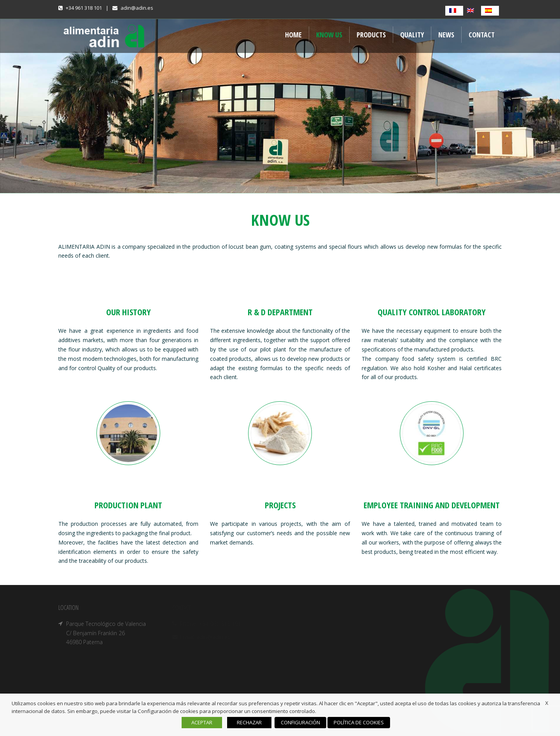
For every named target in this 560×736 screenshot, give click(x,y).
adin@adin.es (137, 8)
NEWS (446, 35)
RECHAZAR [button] (249, 722)
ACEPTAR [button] (202, 722)
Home (293, 35)
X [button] (547, 703)
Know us (329, 35)
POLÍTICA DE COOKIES (359, 722)
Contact (482, 35)
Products (371, 35)
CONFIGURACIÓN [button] (300, 722)
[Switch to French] (454, 11)
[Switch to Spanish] (490, 11)
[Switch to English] (472, 11)
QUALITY (412, 35)
